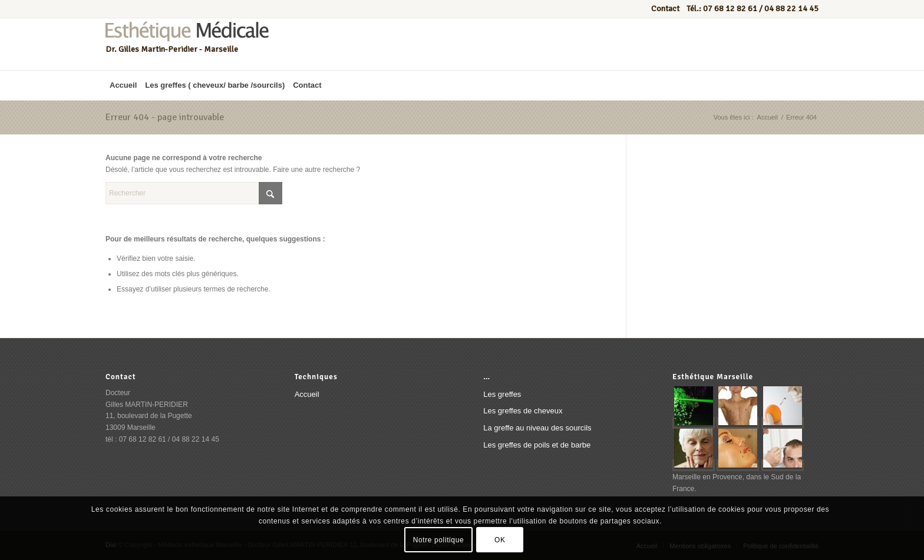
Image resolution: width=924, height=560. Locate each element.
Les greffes (502, 394)
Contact (666, 9)
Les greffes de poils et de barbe (537, 445)
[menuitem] (123, 85)
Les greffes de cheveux (523, 411)
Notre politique (438, 540)
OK (500, 540)
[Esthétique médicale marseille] (187, 44)
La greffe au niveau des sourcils (537, 428)
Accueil (307, 394)
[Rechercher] (194, 193)
